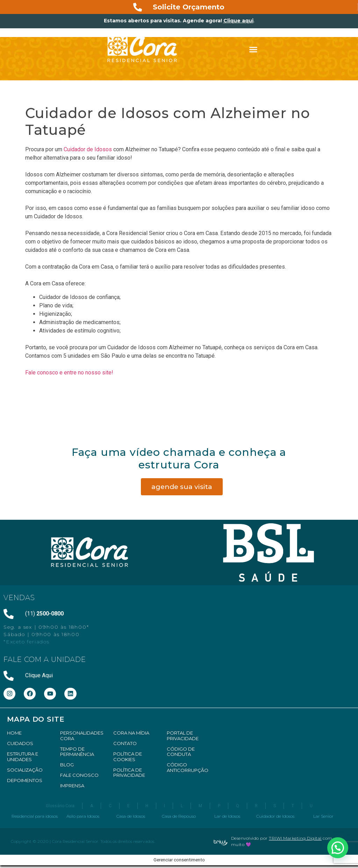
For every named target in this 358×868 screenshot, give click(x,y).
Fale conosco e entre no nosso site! (70, 373)
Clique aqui (238, 21)
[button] (253, 50)
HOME (14, 733)
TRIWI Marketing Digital (295, 838)
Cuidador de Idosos (88, 149)
